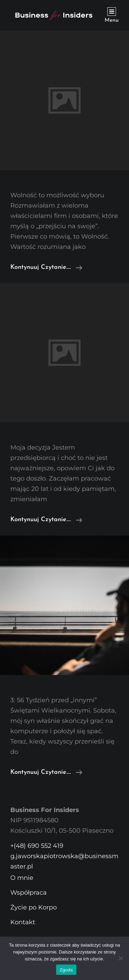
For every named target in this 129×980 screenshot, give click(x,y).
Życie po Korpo (34, 907)
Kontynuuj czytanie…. (46, 267)
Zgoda (66, 970)
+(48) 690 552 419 (37, 846)
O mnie (22, 878)
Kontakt (23, 922)
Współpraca (29, 893)
